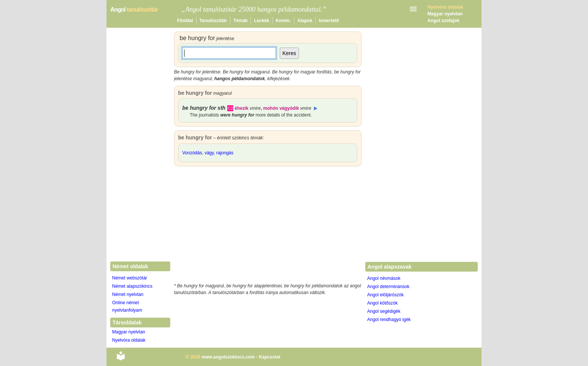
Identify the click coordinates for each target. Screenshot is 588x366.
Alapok (305, 21)
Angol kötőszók (382, 303)
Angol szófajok (443, 21)
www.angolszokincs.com (228, 357)
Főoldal (185, 21)
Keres (289, 53)
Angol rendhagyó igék (389, 320)
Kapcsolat (269, 357)
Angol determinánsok (388, 287)
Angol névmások (384, 278)
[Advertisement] (268, 226)
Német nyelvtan (128, 294)
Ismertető (329, 21)
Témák (240, 21)
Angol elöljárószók (385, 295)
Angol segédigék (384, 311)
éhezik (248, 108)
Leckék (262, 21)
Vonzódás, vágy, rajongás (208, 153)
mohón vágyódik (287, 108)
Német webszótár (130, 278)
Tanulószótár (213, 21)
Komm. (283, 21)
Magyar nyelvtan (445, 14)
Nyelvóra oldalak (129, 340)
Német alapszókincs (132, 286)
